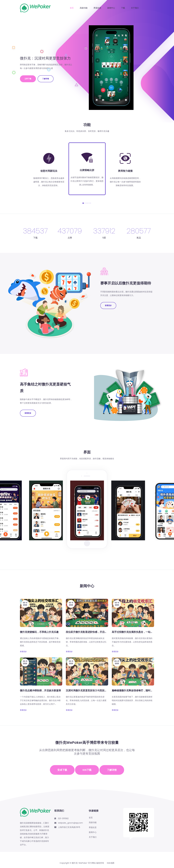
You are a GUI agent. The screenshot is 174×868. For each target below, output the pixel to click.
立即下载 (28, 79)
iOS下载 (87, 770)
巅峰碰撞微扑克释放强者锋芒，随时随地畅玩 (136, 690)
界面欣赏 (97, 8)
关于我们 (135, 8)
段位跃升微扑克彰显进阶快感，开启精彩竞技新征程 (94, 632)
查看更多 (108, 305)
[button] (83, 203)
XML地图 (111, 863)
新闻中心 (111, 8)
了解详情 (46, 79)
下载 (123, 8)
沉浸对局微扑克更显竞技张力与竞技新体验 (89, 690)
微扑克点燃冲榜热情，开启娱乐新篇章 (40, 690)
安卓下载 (62, 770)
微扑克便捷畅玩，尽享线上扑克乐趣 (39, 632)
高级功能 (84, 8)
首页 (72, 8)
